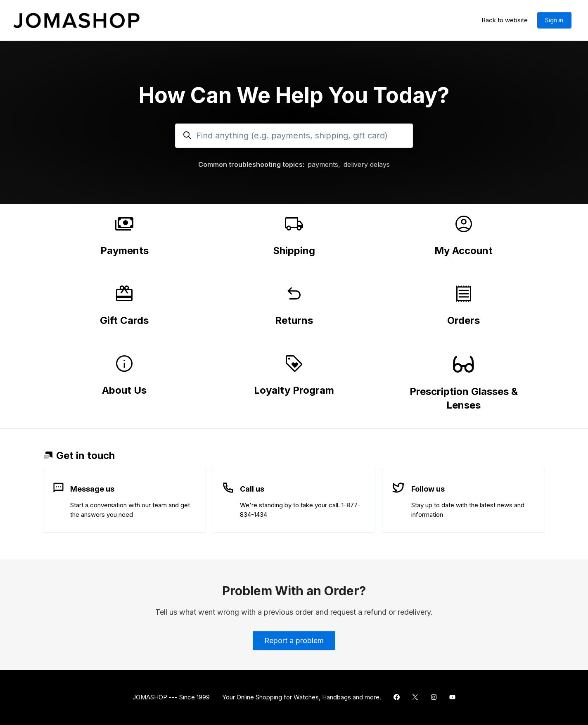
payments (323, 164)
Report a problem (294, 641)
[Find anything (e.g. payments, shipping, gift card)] (294, 136)
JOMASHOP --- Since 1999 (171, 697)
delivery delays (367, 164)
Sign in (554, 20)
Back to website (505, 20)
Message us (92, 489)
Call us (252, 489)
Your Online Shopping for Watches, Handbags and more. (302, 697)
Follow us (428, 489)
